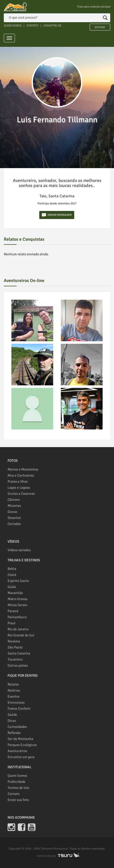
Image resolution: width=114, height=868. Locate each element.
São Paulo (15, 647)
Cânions (14, 500)
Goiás (12, 587)
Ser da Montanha (20, 739)
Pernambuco (17, 617)
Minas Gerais (17, 605)
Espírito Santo (18, 581)
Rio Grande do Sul (21, 635)
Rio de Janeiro (18, 629)
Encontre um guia (21, 757)
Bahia (12, 569)
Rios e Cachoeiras (21, 475)
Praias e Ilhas (18, 482)
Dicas (12, 721)
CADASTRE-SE (52, 26)
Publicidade (16, 782)
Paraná (13, 611)
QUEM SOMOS (13, 26)
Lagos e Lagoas (19, 488)
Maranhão (15, 593)
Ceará (12, 575)
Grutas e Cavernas (21, 494)
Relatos (13, 684)
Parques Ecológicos (22, 745)
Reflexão (14, 733)
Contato (14, 794)
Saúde (12, 715)
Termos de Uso (18, 788)
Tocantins (15, 659)
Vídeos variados (19, 550)
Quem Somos (17, 776)
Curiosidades (17, 727)
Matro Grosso (17, 599)
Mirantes (14, 506)
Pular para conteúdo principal (94, 7)
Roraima (14, 641)
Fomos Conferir (19, 709)
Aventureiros (17, 751)
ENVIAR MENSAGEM (57, 215)
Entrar (100, 27)
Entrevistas (16, 703)
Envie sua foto (18, 800)
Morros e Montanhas (23, 469)
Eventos (14, 696)
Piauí (12, 623)
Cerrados (14, 524)
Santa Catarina (19, 653)
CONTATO (32, 26)
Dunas (12, 512)
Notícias (14, 690)
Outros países (18, 665)
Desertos (14, 518)
